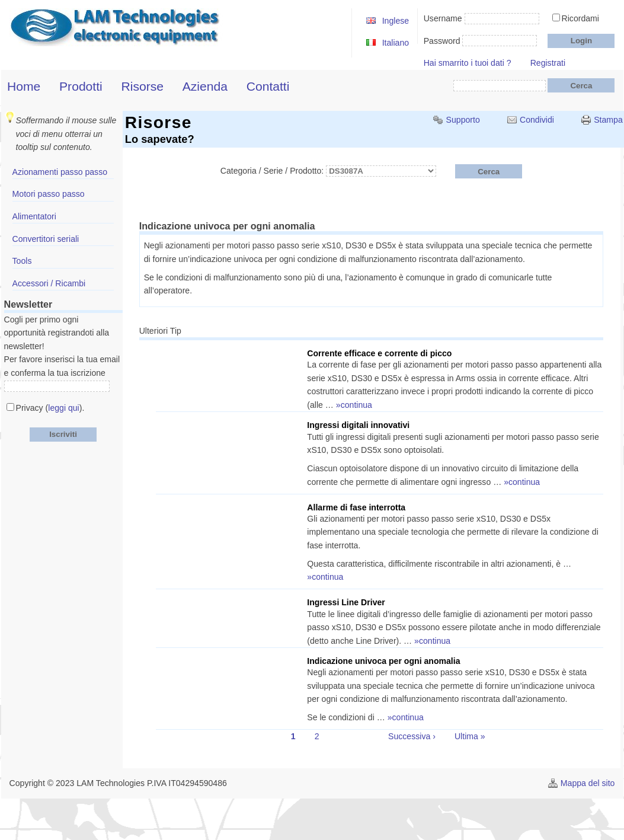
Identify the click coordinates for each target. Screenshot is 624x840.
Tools (22, 261)
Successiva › (412, 736)
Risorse (142, 86)
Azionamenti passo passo (60, 172)
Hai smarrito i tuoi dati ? (468, 63)
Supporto (463, 120)
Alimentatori (34, 216)
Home (24, 86)
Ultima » (470, 736)
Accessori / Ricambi (49, 283)
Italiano (396, 43)
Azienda (205, 86)
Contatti (268, 86)
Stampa (608, 120)
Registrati (548, 63)
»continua (354, 405)
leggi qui (63, 408)
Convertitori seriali (46, 239)
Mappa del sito (588, 783)
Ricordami (580, 18)
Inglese (396, 21)
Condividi (537, 120)
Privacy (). (50, 408)
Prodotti (81, 86)
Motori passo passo (49, 194)
